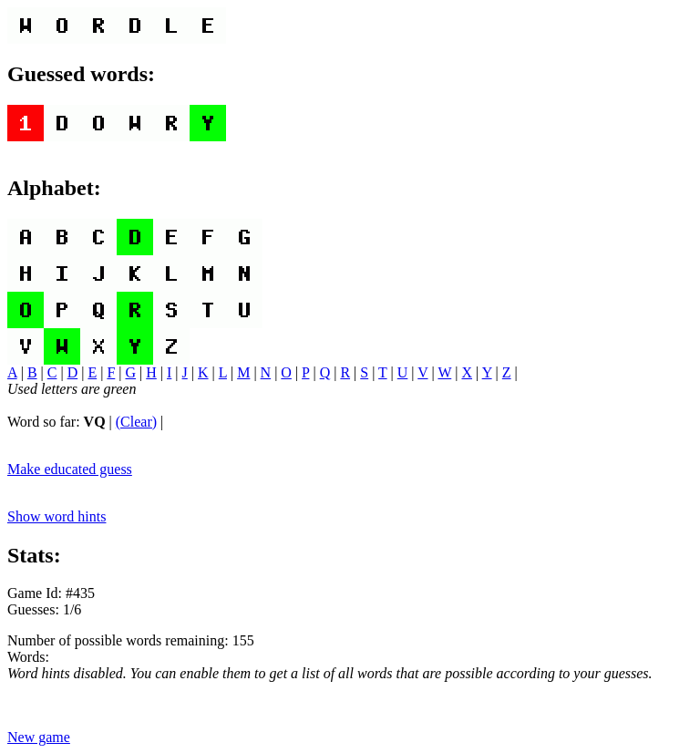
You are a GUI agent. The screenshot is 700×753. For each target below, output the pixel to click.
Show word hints (57, 516)
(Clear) (136, 422)
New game (39, 737)
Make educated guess (70, 469)
